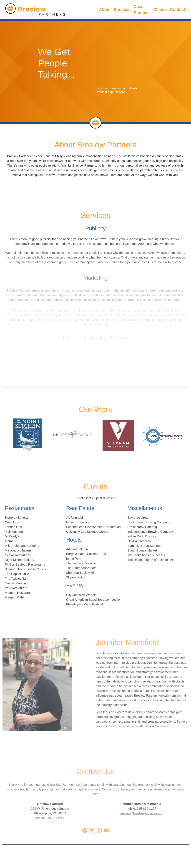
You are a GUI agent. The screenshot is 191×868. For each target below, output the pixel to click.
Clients (160, 7)
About (105, 9)
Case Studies (141, 8)
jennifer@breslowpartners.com (141, 824)
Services (122, 8)
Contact (177, 6)
